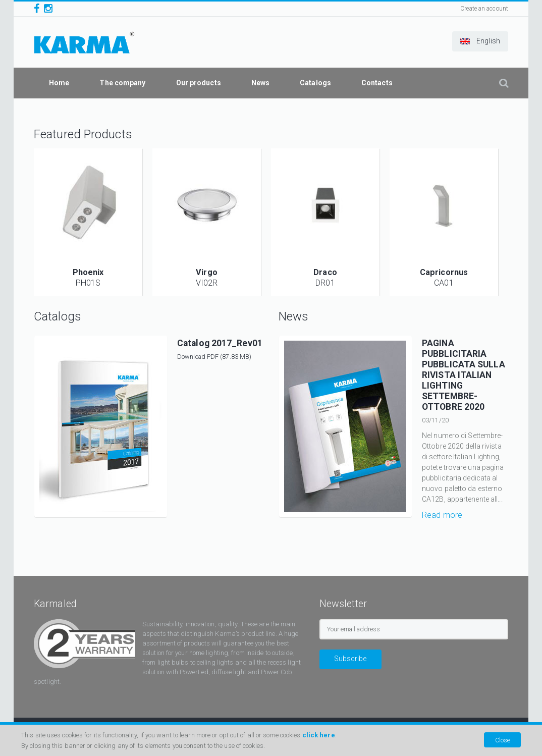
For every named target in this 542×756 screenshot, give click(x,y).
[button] (480, 41)
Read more (442, 515)
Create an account (484, 9)
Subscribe (350, 659)
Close (503, 740)
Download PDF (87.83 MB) (214, 357)
